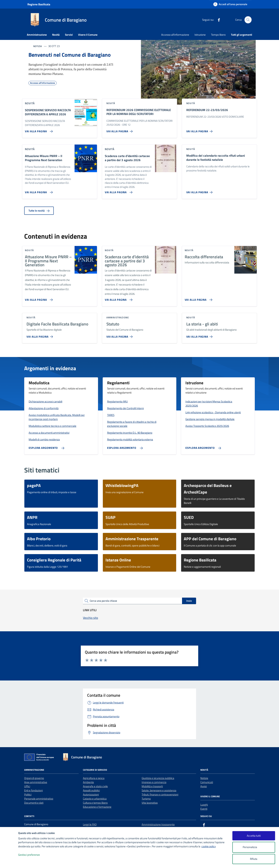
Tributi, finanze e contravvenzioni (160, 794)
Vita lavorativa (150, 803)
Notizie (204, 778)
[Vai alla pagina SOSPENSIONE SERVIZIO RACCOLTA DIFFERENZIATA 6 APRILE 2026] (38, 130)
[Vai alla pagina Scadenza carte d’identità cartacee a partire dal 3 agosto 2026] (118, 191)
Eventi (204, 809)
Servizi (69, 35)
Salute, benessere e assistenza (159, 790)
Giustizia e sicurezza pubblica (158, 778)
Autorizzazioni (91, 794)
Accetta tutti (254, 836)
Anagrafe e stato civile (95, 786)
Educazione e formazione (97, 807)
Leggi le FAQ (90, 824)
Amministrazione (37, 35)
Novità (56, 35)
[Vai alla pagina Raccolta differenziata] (198, 298)
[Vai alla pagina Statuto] (120, 335)
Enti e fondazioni (33, 790)
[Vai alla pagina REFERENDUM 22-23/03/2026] (200, 130)
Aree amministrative (36, 782)
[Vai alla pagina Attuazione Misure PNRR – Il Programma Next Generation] (38, 191)
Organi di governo (34, 778)
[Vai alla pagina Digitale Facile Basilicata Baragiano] (40, 335)
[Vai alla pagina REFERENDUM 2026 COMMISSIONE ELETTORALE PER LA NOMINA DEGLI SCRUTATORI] (120, 130)
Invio (189, 601)
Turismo (146, 799)
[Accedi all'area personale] (230, 4)
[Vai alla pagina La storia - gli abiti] (200, 335)
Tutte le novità (39, 211)
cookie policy (208, 846)
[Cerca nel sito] (248, 20)
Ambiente (88, 782)
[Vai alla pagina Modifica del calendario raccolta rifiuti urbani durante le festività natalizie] (200, 191)
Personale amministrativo (39, 799)
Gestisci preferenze (33, 855)
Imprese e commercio (154, 782)
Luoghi (204, 805)
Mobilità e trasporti (152, 786)
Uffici (27, 786)
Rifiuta (254, 859)
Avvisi (204, 786)
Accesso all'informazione (175, 35)
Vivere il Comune (88, 35)
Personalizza (254, 847)
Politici (28, 794)
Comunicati (207, 782)
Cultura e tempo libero (95, 803)
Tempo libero (218, 35)
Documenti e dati (34, 803)
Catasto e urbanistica (95, 799)
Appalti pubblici (91, 790)
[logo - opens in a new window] (9, 862)
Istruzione (200, 35)
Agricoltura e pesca (94, 778)
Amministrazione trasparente (158, 824)
